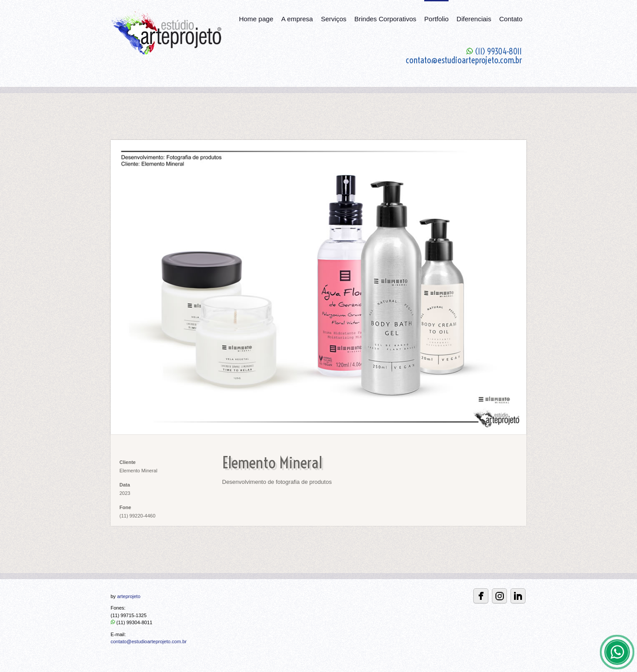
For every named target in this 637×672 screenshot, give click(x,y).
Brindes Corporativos (385, 19)
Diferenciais (474, 19)
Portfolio (436, 19)
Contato (511, 19)
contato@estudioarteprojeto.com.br (149, 641)
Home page (256, 19)
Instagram (499, 596)
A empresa (297, 19)
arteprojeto (129, 596)
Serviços (334, 19)
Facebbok (481, 596)
